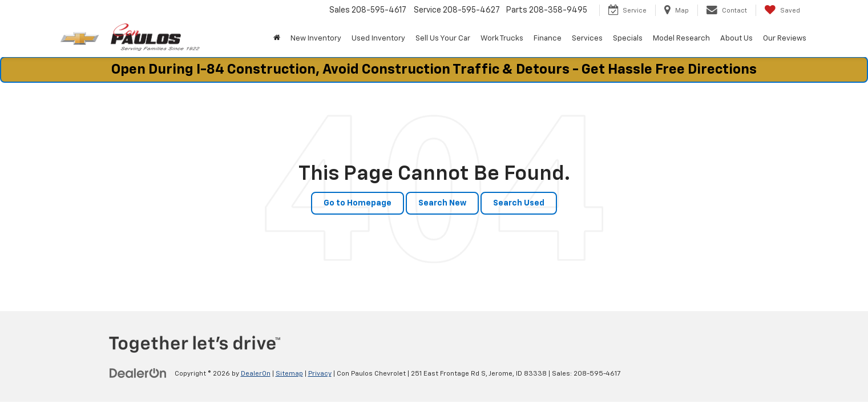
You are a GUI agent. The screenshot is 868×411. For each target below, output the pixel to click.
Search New (442, 203)
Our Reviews (785, 39)
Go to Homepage (358, 203)
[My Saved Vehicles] (782, 10)
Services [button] (587, 39)
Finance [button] (548, 39)
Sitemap (289, 374)
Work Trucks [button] (502, 39)
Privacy (320, 374)
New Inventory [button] (316, 39)
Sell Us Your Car (443, 39)
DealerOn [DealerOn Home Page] (256, 374)
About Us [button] (736, 39)
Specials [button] (628, 39)
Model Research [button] (681, 39)
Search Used (519, 203)
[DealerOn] (138, 373)
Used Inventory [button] (378, 39)
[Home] (277, 39)
